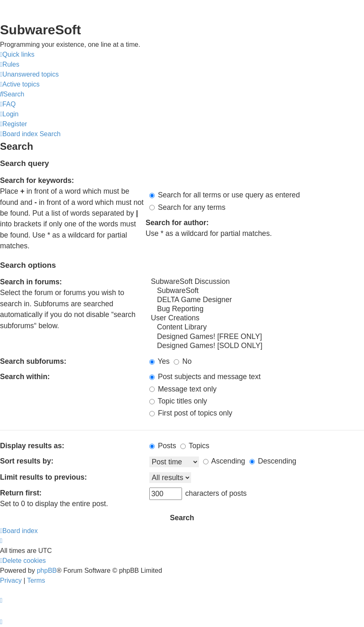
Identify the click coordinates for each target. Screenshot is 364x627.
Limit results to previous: (43, 477)
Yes (159, 361)
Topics (195, 446)
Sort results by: (27, 461)
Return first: (21, 493)
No (183, 361)
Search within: (25, 377)
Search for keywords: (37, 180)
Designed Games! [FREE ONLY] (257, 337)
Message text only (183, 389)
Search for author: (177, 223)
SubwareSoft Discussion (257, 282)
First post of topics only (191, 413)
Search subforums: (33, 361)
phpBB (47, 571)
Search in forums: (31, 282)
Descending (273, 461)
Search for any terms (187, 207)
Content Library (257, 327)
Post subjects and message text (205, 377)
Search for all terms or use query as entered (225, 195)
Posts (163, 446)
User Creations (257, 318)
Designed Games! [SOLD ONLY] (257, 346)
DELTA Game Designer (257, 300)
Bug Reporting (257, 309)
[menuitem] (10, 65)
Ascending (224, 461)
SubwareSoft (257, 291)
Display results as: (32, 446)
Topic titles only (178, 401)
